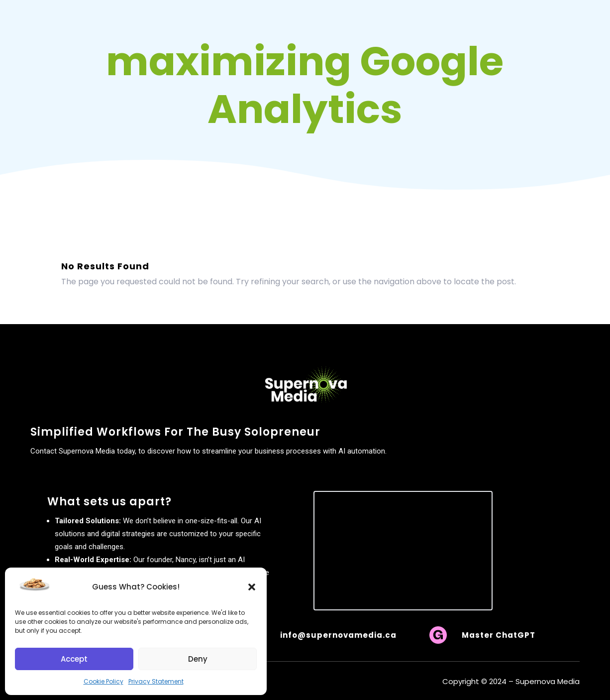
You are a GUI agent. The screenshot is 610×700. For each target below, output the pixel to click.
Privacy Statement (156, 681)
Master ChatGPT (499, 635)
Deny (198, 659)
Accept (74, 659)
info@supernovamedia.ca (338, 635)
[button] (252, 587)
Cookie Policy (103, 681)
